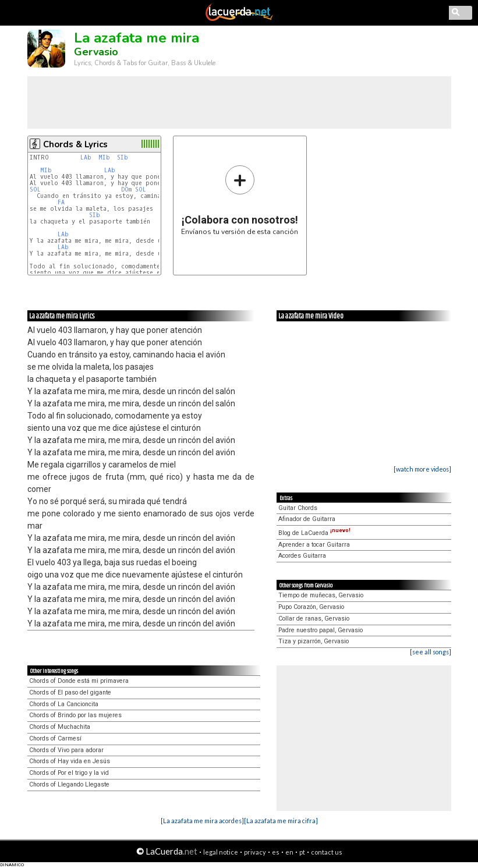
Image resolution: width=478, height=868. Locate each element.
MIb (104, 157)
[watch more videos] (422, 469)
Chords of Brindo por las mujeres (75, 715)
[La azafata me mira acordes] (202, 821)
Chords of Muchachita (60, 727)
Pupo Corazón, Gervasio (311, 607)
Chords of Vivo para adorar (66, 750)
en (289, 852)
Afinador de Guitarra (307, 519)
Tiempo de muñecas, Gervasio (321, 595)
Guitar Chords (298, 508)
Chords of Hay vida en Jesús (70, 761)
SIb (123, 157)
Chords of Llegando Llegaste (69, 784)
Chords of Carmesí (55, 738)
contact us (327, 852)
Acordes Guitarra (302, 556)
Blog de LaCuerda (314, 533)
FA (61, 202)
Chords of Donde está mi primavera (79, 681)
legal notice (221, 852)
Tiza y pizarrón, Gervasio (314, 641)
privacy (255, 852)
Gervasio (96, 52)
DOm (126, 189)
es (276, 852)
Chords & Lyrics (75, 144)
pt (302, 852)
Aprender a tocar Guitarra (314, 545)
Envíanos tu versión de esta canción (240, 200)
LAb (86, 157)
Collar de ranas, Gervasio (314, 619)
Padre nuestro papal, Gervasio (321, 630)
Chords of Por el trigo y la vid (69, 773)
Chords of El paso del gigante (70, 692)
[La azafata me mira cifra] (281, 821)
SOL (35, 189)
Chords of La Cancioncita (64, 704)
